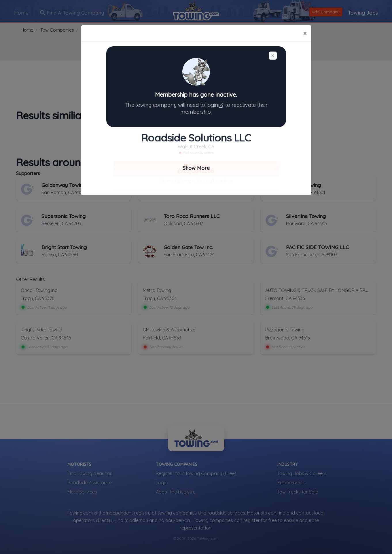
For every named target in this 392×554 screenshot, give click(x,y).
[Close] (305, 33)
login (216, 105)
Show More (196, 168)
